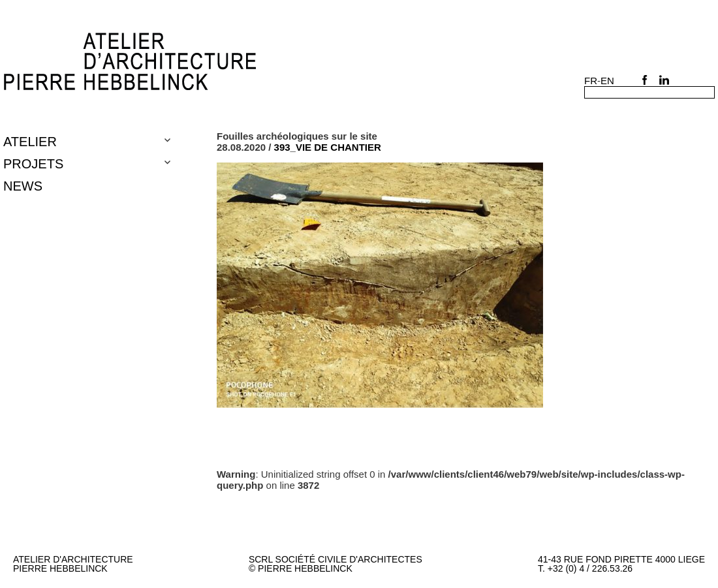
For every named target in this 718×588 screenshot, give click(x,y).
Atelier (30, 142)
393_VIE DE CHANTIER (328, 147)
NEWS (23, 186)
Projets (33, 164)
